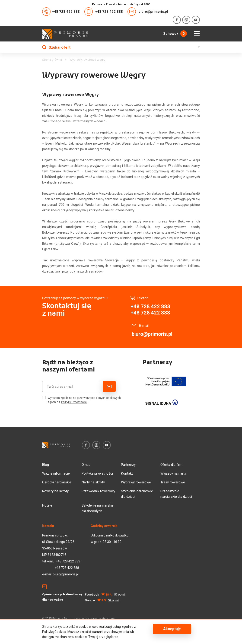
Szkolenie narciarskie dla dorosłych (98, 508)
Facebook (105, 595)
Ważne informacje (56, 473)
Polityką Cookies (54, 632)
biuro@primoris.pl (148, 12)
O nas (86, 465)
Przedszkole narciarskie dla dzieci (176, 494)
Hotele (47, 505)
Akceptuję (172, 629)
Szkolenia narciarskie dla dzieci (137, 494)
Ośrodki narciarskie (57, 482)
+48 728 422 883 (61, 12)
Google (102, 600)
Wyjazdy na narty (173, 473)
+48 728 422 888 (104, 12)
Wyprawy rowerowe (136, 482)
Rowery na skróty (55, 491)
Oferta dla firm (171, 465)
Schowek (175, 34)
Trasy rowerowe (173, 482)
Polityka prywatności (97, 473)
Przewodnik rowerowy (98, 491)
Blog (46, 465)
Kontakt (127, 473)
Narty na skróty (93, 482)
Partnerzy (128, 465)
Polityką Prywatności (74, 402)
